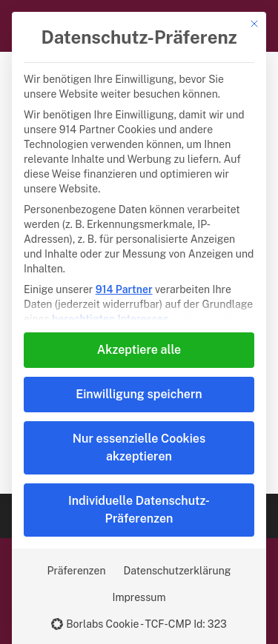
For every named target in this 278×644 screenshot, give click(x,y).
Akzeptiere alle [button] (139, 350)
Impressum (139, 597)
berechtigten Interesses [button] (110, 319)
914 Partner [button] (124, 289)
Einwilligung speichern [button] (139, 394)
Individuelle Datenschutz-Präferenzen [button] (139, 510)
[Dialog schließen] (254, 24)
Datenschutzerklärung (178, 571)
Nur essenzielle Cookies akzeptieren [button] (139, 447)
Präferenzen (77, 571)
